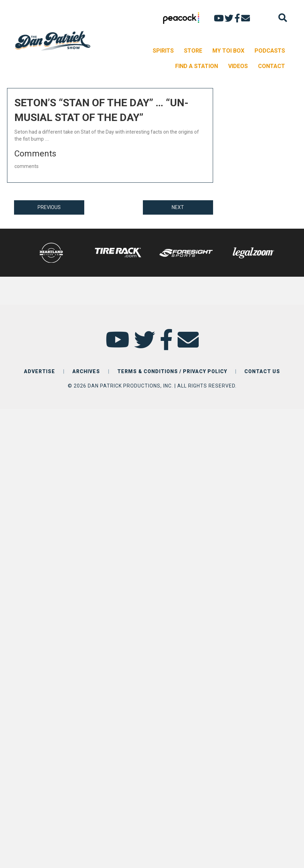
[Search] (283, 18)
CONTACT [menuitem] (272, 66)
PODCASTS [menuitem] (270, 51)
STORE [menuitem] (193, 51)
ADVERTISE (39, 371)
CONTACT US (262, 371)
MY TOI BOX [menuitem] (228, 51)
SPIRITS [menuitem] (163, 51)
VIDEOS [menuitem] (238, 66)
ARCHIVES (86, 371)
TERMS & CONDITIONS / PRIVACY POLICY (172, 371)
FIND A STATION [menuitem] (197, 66)
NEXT (178, 207)
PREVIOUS (49, 207)
